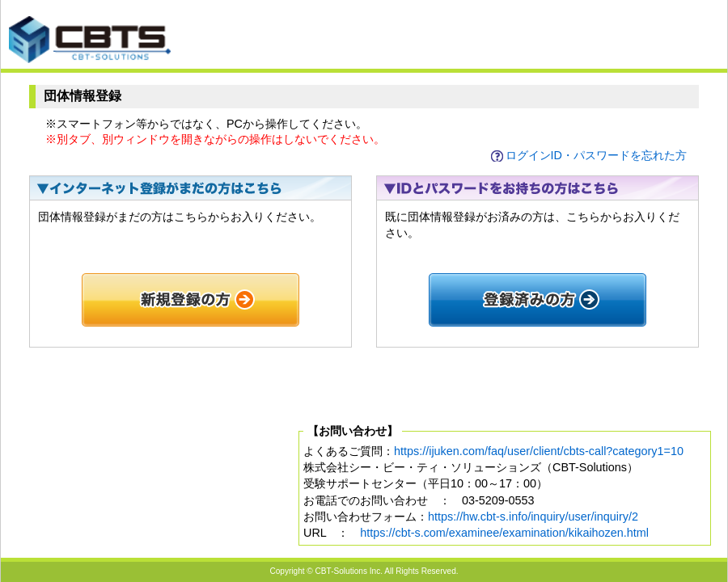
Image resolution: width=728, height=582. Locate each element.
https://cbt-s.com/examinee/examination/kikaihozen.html (504, 533)
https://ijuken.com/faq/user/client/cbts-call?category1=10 (539, 451)
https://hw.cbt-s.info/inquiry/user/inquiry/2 (533, 517)
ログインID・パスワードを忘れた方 (596, 155)
